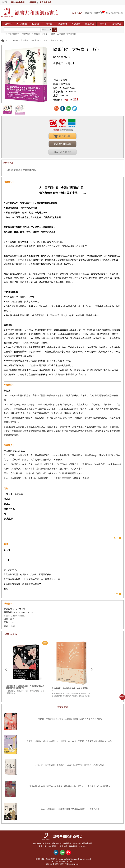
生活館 (35, 24)
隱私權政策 (57, 843)
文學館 (8, 24)
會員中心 (89, 13)
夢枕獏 (64, 80)
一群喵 (52, 34)
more (116, 538)
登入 (80, 13)
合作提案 (52, 846)
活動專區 (117, 24)
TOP (122, 697)
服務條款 (46, 843)
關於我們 (36, 843)
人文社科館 (22, 24)
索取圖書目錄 (45, 2)
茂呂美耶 (65, 84)
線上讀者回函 (117, 13)
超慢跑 (44, 34)
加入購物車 (65, 136)
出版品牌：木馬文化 (64, 63)
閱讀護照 (76, 24)
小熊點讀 (36, 34)
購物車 (97, 13)
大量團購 (32, 2)
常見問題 (42, 846)
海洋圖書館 (71, 34)
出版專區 (90, 24)
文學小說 (25, 41)
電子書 (103, 24)
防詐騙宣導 (88, 843)
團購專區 (77, 843)
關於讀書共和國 (18, 2)
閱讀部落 (63, 24)
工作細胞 (61, 34)
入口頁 (4, 2)
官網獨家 (26, 34)
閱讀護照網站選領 (62, 144)
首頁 (7, 41)
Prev (6, 669)
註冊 (74, 13)
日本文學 (35, 41)
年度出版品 (62, 846)
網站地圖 (67, 843)
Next (92, 669)
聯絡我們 (73, 846)
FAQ (108, 13)
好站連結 (83, 846)
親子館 (49, 24)
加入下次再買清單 (62, 152)
